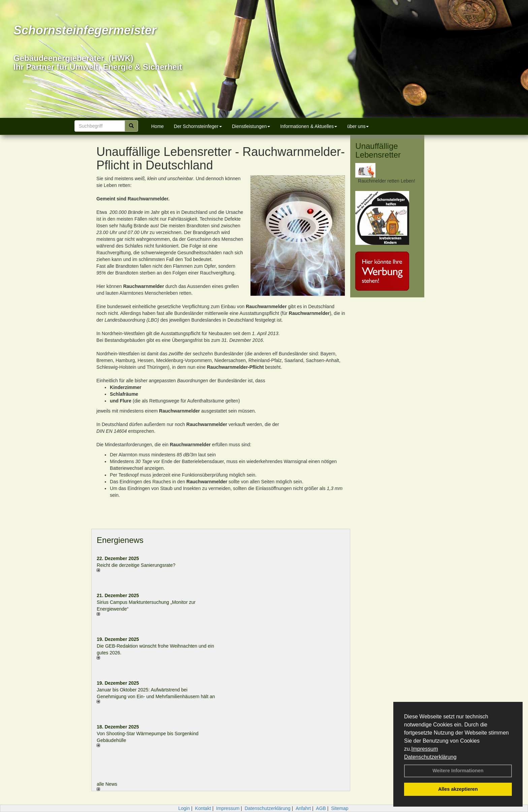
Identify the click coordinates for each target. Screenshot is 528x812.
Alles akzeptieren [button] (458, 789)
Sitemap (340, 808)
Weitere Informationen (458, 771)
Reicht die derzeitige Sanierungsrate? (139, 565)
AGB (321, 808)
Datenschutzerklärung (430, 757)
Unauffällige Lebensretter (378, 150)
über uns (358, 126)
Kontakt (203, 808)
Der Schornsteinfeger (198, 126)
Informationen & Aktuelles (309, 126)
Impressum (424, 749)
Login (184, 808)
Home (157, 126)
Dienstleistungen (251, 126)
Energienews (120, 540)
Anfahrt (303, 808)
